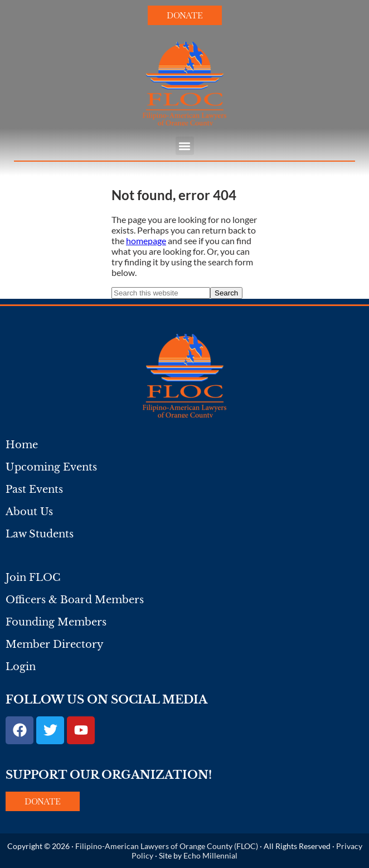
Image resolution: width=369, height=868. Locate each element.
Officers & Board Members (75, 600)
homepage (146, 241)
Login (21, 667)
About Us (29, 512)
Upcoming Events (51, 467)
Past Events (34, 489)
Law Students (40, 534)
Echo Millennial (210, 855)
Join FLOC (33, 578)
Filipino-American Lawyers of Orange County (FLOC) (167, 846)
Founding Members (56, 622)
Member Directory (55, 644)
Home (22, 445)
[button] (185, 146)
